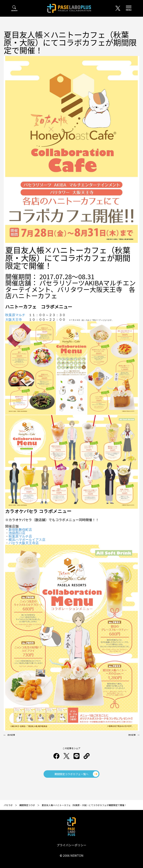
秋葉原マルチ (15, 315)
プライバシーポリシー (71, 845)
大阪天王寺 (14, 320)
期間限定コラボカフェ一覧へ (71, 774)
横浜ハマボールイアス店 (27, 540)
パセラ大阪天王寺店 (24, 543)
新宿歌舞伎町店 (20, 530)
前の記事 (11, 735)
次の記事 (132, 735)
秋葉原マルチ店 (20, 536)
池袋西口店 (17, 533)
